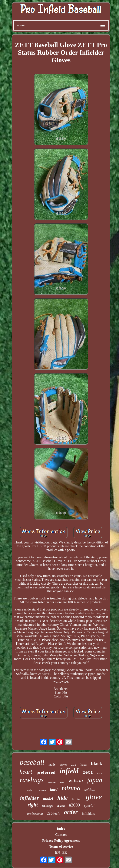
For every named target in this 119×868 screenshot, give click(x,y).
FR (65, 852)
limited (77, 799)
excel (100, 773)
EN (57, 852)
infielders (88, 814)
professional (35, 814)
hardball (52, 783)
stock (74, 765)
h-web (61, 806)
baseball (32, 762)
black (97, 764)
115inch (53, 813)
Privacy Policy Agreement (61, 841)
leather (30, 790)
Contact (61, 835)
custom (42, 790)
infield (69, 771)
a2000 (74, 805)
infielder (29, 798)
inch (62, 783)
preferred (46, 772)
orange (47, 805)
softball (90, 790)
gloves (63, 765)
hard (54, 790)
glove (94, 797)
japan (95, 780)
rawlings (32, 780)
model (48, 799)
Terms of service (61, 846)
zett (88, 773)
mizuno (71, 788)
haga (83, 764)
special (89, 806)
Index (61, 829)
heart (26, 772)
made (52, 765)
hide (62, 798)
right (33, 805)
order (71, 812)
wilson (76, 780)
